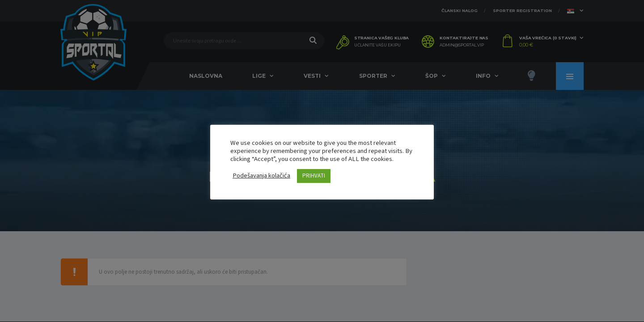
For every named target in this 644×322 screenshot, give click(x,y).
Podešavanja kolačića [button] (261, 176)
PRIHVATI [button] (314, 176)
